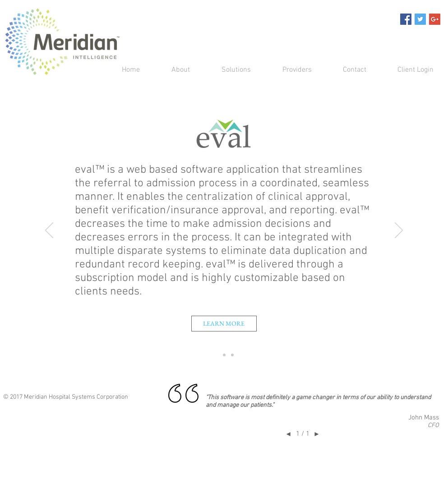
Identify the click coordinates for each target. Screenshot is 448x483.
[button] (227, 70)
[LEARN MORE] (224, 324)
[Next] (399, 231)
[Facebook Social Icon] (406, 19)
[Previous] (49, 231)
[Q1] (224, 355)
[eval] (216, 355)
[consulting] (232, 355)
